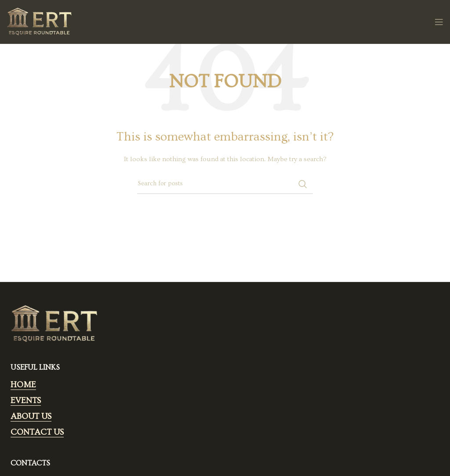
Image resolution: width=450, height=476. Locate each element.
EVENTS (26, 401)
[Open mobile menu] (439, 22)
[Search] (225, 184)
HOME (23, 385)
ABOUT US (31, 416)
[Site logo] (40, 21)
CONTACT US (37, 432)
